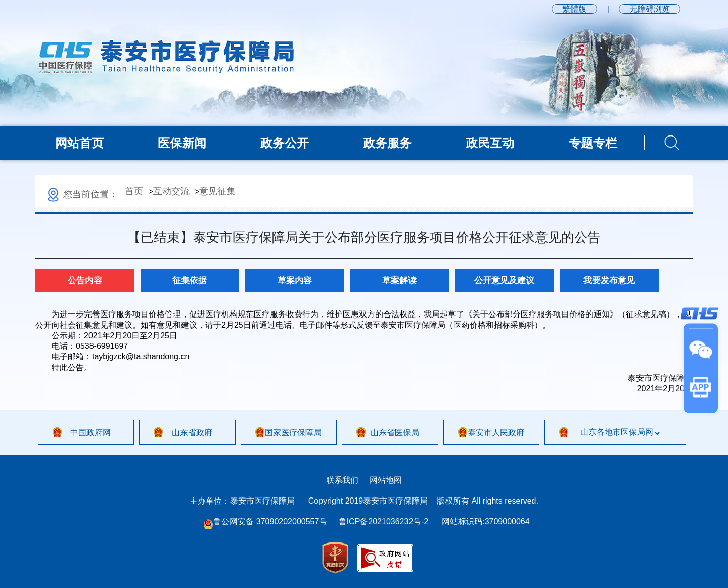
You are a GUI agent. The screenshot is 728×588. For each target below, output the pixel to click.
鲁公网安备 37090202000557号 (265, 522)
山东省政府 (192, 433)
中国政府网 (90, 433)
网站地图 (386, 480)
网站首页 (79, 143)
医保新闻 (182, 143)
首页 (134, 191)
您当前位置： (82, 194)
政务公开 (285, 143)
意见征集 (217, 191)
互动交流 (171, 191)
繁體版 (574, 9)
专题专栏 (593, 143)
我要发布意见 (609, 280)
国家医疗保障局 (293, 433)
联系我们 (342, 480)
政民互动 (490, 143)
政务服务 (387, 143)
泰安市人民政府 (496, 433)
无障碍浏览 (650, 9)
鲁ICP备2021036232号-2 (384, 522)
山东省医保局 (395, 433)
